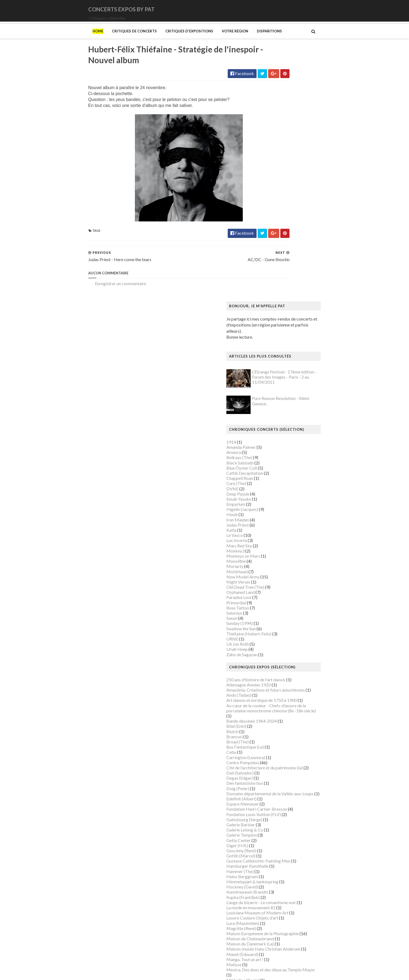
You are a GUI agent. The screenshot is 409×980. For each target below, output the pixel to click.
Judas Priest (272, 283)
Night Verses (273, 340)
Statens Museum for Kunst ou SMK (293, 883)
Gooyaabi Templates (154, 972)
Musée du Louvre (277, 806)
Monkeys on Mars (278, 314)
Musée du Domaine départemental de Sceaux (303, 801)
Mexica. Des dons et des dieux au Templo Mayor (306, 728)
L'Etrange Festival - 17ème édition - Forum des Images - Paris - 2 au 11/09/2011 (319, 135)
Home (63, 39)
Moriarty (270, 325)
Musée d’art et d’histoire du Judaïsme (295, 816)
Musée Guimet (275, 764)
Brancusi (269, 495)
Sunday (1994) (274, 382)
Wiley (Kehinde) (276, 925)
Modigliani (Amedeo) (281, 744)
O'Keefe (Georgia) (278, 826)
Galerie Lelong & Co (280, 588)
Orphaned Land (275, 351)
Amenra (268, 211)
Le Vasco (269, 294)
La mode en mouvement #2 (286, 666)
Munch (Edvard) (276, 754)
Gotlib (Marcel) (276, 614)
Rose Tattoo (272, 366)
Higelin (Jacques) (277, 268)
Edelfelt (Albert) (276, 557)
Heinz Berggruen (277, 635)
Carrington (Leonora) (281, 516)
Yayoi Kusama (274, 930)
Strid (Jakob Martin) (280, 889)
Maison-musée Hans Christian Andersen (298, 707)
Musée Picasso (275, 769)
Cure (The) (271, 242)
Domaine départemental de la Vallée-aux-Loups (305, 552)
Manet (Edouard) (277, 713)
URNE (267, 397)
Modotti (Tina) (275, 749)
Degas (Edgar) (274, 536)
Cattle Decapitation (280, 232)
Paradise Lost (274, 356)
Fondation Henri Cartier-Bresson (292, 568)
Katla (266, 289)
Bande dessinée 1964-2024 (286, 479)
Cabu (266, 511)
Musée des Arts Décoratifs (286, 795)
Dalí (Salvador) (275, 531)
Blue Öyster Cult (277, 226)
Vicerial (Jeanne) (276, 920)
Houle (267, 273)
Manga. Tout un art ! (280, 718)
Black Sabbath (275, 221)
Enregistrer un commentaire (86, 294)
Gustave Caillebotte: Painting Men (293, 619)
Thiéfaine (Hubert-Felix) (284, 392)
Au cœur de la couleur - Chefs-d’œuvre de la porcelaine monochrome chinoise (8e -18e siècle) (306, 466)
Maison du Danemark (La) (285, 702)
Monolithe (271, 320)
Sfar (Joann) (272, 878)
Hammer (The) (275, 630)
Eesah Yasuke (274, 257)
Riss (265, 868)
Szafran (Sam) (274, 894)
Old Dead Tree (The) (280, 346)
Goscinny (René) (276, 609)
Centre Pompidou (277, 521)
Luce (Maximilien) (278, 681)
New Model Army (278, 335)
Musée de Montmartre (282, 780)
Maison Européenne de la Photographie (297, 692)
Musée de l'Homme (279, 785)
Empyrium (271, 263)
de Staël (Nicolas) (277, 951)
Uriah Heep (272, 408)
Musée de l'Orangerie (281, 790)
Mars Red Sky (274, 304)
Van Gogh (270, 909)
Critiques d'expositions (154, 39)
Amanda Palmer (276, 206)
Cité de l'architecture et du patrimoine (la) (299, 526)
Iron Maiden (272, 278)
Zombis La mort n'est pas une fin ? (292, 935)
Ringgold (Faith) (276, 863)
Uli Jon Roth (272, 403)
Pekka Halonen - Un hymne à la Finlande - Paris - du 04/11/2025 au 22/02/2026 (308, 850)
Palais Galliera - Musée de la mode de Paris (301, 832)
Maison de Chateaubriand (285, 697)
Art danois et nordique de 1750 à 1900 (296, 459)
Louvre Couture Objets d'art (287, 676)
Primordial (271, 361)
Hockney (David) (277, 645)
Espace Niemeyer (277, 562)
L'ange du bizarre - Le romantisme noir (296, 661)
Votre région (200, 39)
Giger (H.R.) (272, 604)
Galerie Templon (276, 593)
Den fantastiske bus (280, 542)
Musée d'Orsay (275, 775)
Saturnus (269, 371)
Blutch (267, 490)
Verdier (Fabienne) (278, 915)
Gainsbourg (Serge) (279, 578)
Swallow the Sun (276, 387)
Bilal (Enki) (271, 485)
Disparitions (235, 39)
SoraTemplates (89, 972)
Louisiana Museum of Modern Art (292, 671)
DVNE (267, 247)
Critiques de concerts (100, 39)
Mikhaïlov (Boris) (277, 738)
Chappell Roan (275, 237)
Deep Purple (273, 252)
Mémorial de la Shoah (281, 821)
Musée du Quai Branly (282, 811)
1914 (266, 200)
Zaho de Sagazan (277, 413)
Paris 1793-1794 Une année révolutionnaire (301, 842)
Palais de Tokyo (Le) (280, 837)
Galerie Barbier (275, 583)
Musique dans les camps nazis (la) (292, 759)
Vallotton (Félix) (276, 904)
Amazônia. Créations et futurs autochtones (300, 448)
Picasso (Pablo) (276, 858)
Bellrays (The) (274, 216)
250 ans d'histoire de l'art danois (291, 438)
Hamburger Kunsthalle (282, 624)
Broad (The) (272, 500)
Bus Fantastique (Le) (280, 505)
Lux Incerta (271, 299)
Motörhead (272, 330)
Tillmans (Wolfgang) (280, 899)
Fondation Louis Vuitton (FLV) (288, 573)
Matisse (269, 723)
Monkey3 (270, 309)
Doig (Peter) (273, 547)
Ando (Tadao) (274, 454)
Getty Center (273, 599)
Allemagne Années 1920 (283, 443)
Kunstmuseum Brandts (282, 650)
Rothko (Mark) (275, 873)
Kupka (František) (278, 656)
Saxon (267, 377)
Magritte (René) (276, 687)
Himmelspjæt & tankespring (287, 640)
